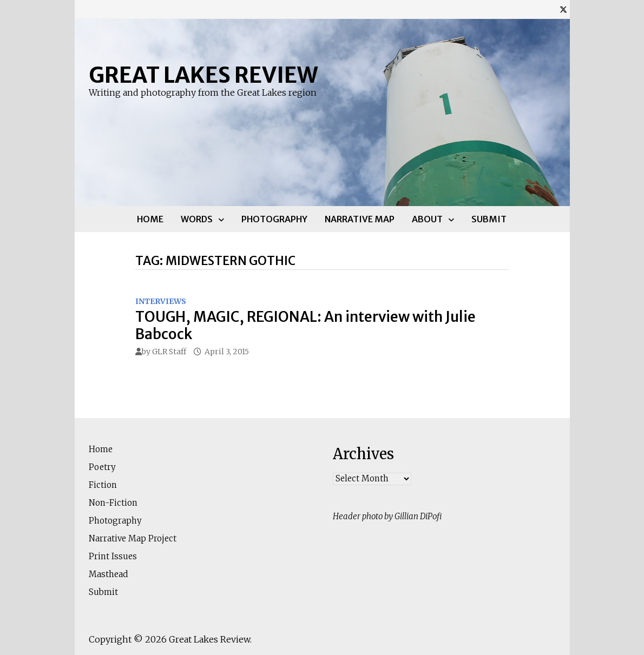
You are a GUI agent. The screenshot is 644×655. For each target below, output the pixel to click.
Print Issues (113, 556)
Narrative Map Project (133, 538)
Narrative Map (360, 219)
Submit (489, 219)
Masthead (108, 574)
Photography (274, 219)
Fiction (103, 485)
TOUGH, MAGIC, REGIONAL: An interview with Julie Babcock (305, 325)
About (427, 219)
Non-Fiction (113, 503)
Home (150, 219)
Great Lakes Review (203, 75)
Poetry (102, 467)
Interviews (161, 301)
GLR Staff (169, 352)
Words (197, 219)
